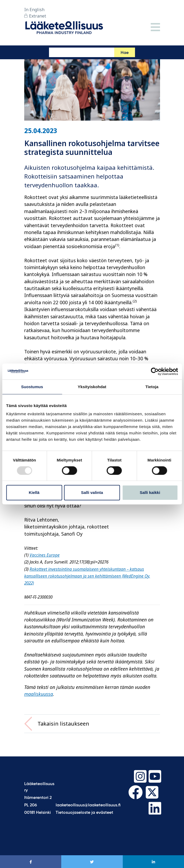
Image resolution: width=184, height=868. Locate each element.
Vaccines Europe (45, 555)
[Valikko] (155, 27)
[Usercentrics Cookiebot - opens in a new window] (155, 371)
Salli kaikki (150, 492)
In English (34, 10)
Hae (125, 53)
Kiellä (34, 492)
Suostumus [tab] (32, 387)
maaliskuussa (39, 694)
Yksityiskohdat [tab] (92, 387)
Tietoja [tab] (152, 387)
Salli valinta (92, 492)
